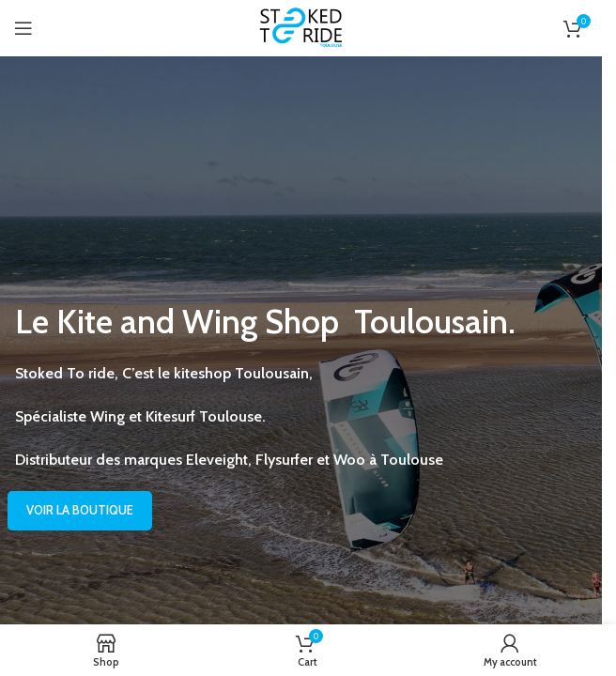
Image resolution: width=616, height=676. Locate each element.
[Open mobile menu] (23, 28)
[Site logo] (301, 27)
